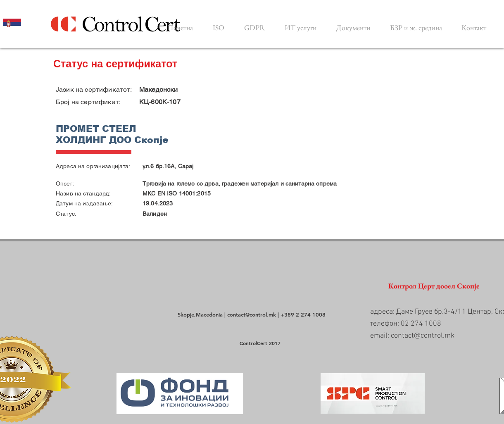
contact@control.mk (252, 314)
